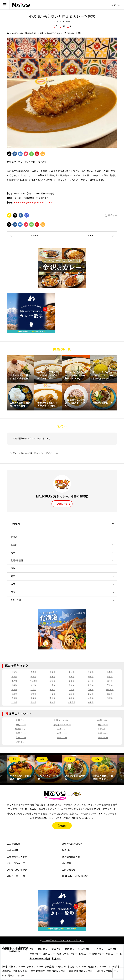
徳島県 (110, 694)
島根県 (33, 694)
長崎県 (110, 698)
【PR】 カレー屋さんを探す (75, 876)
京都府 (33, 690)
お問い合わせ (69, 870)
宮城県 (72, 672)
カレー (33, 949)
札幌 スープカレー (62, 720)
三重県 (110, 685)
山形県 (110, 672)
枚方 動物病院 (38, 971)
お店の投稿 (13, 850)
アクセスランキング (17, 870)
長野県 (33, 685)
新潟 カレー (62, 729)
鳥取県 (14, 694)
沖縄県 (91, 702)
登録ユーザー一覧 (16, 876)
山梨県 (14, 685)
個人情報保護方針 (71, 857)
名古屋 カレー (85, 949)
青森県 (33, 672)
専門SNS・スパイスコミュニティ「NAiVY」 (63, 941)
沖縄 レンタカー (17, 967)
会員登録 (62, 826)
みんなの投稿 (14, 844)
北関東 (14, 545)
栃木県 (52, 677)
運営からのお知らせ (72, 844)
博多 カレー (103, 738)
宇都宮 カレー (103, 720)
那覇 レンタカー (35, 967)
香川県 (14, 698)
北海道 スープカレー (62, 725)
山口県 (91, 694)
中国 (13, 584)
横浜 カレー (71, 949)
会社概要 (67, 863)
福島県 (14, 677)
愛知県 (91, 685)
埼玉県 (91, 677)
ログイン (116, 5)
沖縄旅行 (7, 971)
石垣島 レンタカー (97, 967)
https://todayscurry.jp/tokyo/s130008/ (33, 203)
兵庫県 (72, 690)
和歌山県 (110, 690)
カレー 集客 (114, 967)
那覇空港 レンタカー (55, 967)
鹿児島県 (72, 702)
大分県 (33, 702)
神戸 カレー (100, 949)
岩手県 (52, 672)
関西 (13, 576)
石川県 (91, 681)
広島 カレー (113, 949)
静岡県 (72, 685)
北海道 (14, 537)
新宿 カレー (21, 725)
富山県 (72, 681)
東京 (68, 22)
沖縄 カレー (21, 742)
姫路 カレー (21, 738)
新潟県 (52, 681)
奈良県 (91, 690)
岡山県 (52, 694)
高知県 (52, 698)
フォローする (63, 504)
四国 (13, 592)
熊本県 (14, 702)
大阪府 (52, 690)
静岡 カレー (21, 733)
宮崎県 (52, 702)
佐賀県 (91, 698)
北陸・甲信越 (17, 561)
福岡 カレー (62, 738)
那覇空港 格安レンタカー (82, 971)
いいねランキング (16, 863)
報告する (113, 215)
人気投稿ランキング (17, 857)
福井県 (110, 681)
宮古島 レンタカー (77, 967)
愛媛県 (33, 698)
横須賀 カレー (21, 729)
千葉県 (110, 677)
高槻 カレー (103, 733)
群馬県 (72, 677)
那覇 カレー (112, 954)
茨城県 (33, 677)
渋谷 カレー (103, 725)
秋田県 (91, 672)
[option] (21, 769)
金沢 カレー (103, 729)
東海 (13, 568)
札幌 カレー (21, 720)
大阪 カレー (44, 949)
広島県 (72, 694)
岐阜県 (52, 685)
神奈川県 (33, 681)
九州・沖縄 (16, 600)
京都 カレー (62, 733)
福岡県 (72, 698)
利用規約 (67, 850)
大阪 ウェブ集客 (104, 971)
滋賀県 (14, 690)
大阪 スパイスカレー (67, 954)
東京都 (14, 681)
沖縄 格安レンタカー (57, 971)
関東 (13, 553)
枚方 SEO (57, 959)
